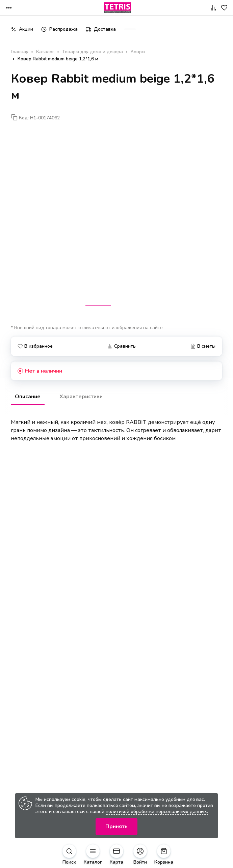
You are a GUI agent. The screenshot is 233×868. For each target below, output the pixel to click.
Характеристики (81, 397)
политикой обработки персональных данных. (157, 812)
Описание (28, 397)
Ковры (138, 52)
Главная (20, 52)
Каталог (45, 52)
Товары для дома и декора (93, 52)
